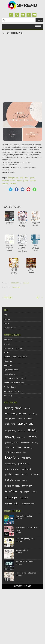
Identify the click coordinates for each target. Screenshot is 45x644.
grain (32, 178)
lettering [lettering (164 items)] (28, 447)
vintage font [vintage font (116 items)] (24, 498)
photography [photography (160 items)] (12, 469)
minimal (5, 181)
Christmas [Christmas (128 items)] (28, 419)
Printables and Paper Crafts (16, 357)
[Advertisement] (22, 44)
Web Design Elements (13, 391)
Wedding (8, 396)
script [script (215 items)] (9, 480)
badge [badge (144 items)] (27, 408)
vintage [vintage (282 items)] (11, 497)
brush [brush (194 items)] (23, 414)
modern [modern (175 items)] (26, 458)
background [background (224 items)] (13, 408)
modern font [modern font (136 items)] (10, 464)
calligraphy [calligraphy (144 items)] (10, 419)
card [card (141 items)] (20, 419)
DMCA (7, 324)
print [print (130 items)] (17, 474)
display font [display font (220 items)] (25, 424)
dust (26, 178)
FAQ (6, 315)
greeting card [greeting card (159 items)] (12, 443)
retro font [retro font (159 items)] (35, 474)
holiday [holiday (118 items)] (35, 443)
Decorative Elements (13, 348)
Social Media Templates (14, 383)
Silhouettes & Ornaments (15, 378)
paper (19, 181)
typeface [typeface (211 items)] (11, 491)
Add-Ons (8, 340)
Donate (7, 319)
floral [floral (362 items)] (32, 430)
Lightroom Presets (12, 370)
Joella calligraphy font (25, 539)
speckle (5, 184)
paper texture (30, 181)
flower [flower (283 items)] (10, 437)
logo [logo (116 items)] (25, 452)
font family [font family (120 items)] (21, 438)
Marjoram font (22, 550)
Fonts (6, 353)
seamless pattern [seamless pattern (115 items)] (21, 480)
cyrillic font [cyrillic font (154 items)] (10, 424)
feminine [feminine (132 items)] (22, 431)
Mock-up (8, 361)
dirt (21, 178)
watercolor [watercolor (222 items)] (12, 504)
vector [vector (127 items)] (35, 492)
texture (13, 184)
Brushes (7, 344)
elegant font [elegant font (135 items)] (10, 431)
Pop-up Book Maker (24, 516)
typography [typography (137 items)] (24, 492)
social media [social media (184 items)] (12, 486)
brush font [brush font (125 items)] (33, 414)
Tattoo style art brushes (26, 573)
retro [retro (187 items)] (24, 474)
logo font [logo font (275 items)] (12, 458)
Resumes (8, 365)
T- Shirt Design (10, 387)
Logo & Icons (10, 374)
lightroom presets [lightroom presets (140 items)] (13, 452)
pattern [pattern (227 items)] (23, 464)
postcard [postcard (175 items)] (26, 469)
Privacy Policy (10, 328)
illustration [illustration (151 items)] (10, 447)
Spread (26, 283)
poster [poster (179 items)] (9, 474)
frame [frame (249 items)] (32, 437)
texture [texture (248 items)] (27, 486)
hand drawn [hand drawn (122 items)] (25, 443)
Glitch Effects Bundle (24, 562)
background (13, 178)
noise (13, 181)
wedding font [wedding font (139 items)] (28, 504)
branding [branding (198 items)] (11, 414)
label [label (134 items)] (19, 448)
